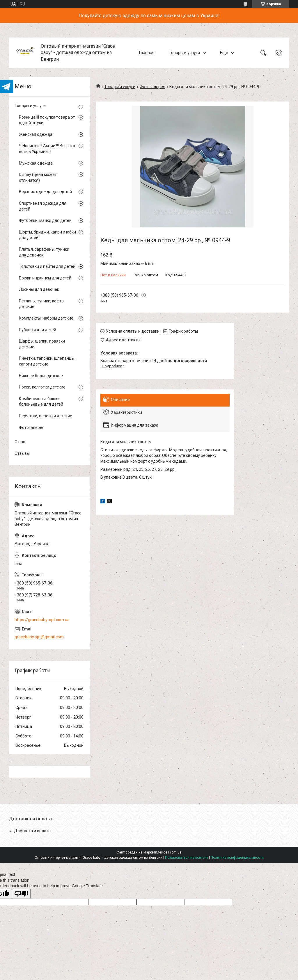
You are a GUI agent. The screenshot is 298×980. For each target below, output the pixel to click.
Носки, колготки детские (42, 387)
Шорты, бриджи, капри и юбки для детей (47, 235)
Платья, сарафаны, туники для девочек (44, 252)
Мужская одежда (36, 163)
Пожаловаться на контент (187, 858)
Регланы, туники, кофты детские (42, 304)
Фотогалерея (152, 87)
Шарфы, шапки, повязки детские (42, 344)
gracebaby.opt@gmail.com (39, 637)
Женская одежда (36, 134)
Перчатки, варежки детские (46, 416)
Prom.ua (175, 852)
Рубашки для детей (38, 330)
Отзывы (22, 453)
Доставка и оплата (32, 831)
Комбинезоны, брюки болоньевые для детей (41, 402)
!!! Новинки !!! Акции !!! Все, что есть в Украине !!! (47, 149)
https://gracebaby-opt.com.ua (42, 620)
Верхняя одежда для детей (45, 192)
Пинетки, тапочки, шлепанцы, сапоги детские (47, 361)
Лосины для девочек (39, 289)
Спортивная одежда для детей (43, 206)
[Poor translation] (21, 894)
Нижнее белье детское (41, 376)
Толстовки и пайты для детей (47, 266)
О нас (20, 442)
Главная (147, 53)
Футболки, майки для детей (45, 220)
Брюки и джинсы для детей (45, 278)
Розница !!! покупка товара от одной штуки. (47, 120)
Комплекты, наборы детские (46, 318)
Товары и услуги (184, 53)
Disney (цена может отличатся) (38, 177)
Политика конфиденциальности (237, 858)
